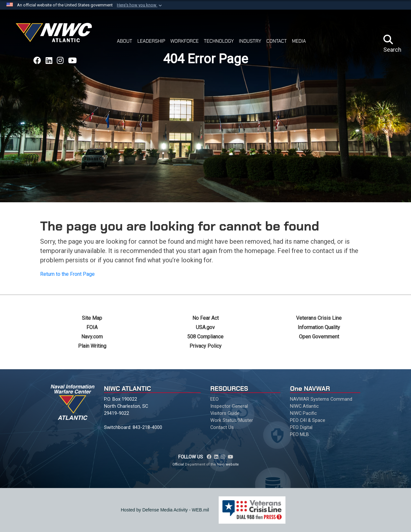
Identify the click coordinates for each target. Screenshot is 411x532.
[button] (140, 5)
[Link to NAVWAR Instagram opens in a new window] (60, 61)
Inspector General (229, 406)
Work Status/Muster (232, 420)
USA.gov (205, 327)
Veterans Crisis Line (319, 318)
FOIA (92, 327)
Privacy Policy (205, 346)
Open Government (319, 337)
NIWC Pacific (303, 413)
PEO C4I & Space (308, 420)
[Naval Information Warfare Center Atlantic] (55, 35)
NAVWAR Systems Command (321, 399)
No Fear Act (205, 318)
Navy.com (92, 337)
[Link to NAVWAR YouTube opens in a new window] (72, 61)
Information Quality (319, 327)
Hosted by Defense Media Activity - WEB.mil (165, 510)
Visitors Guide (225, 413)
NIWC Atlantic (304, 406)
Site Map (92, 318)
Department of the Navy (205, 464)
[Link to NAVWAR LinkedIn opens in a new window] (49, 61)
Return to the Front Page (67, 274)
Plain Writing (92, 346)
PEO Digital (301, 427)
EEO (214, 399)
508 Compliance (205, 337)
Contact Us (222, 427)
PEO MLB (299, 434)
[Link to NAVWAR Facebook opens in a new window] (37, 61)
